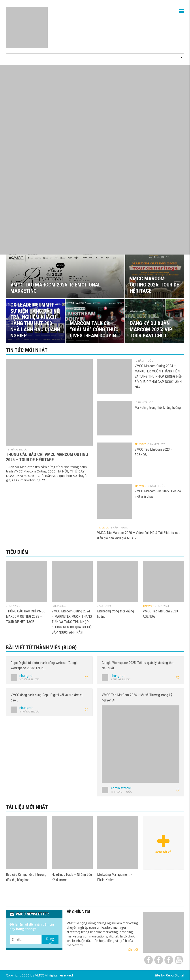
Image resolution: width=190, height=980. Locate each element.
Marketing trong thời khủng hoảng (158, 408)
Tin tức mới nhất (27, 350)
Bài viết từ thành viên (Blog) (41, 647)
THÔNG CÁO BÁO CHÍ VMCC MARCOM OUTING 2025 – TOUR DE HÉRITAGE (47, 457)
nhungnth (26, 675)
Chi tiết (133, 949)
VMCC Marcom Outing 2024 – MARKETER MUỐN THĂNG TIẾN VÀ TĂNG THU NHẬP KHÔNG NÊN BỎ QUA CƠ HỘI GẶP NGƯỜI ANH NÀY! (158, 377)
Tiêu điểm (17, 552)
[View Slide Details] (95, 160)
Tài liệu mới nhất (27, 807)
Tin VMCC (140, 444)
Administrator (121, 788)
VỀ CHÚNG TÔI (79, 912)
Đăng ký (50, 940)
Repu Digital (175, 975)
